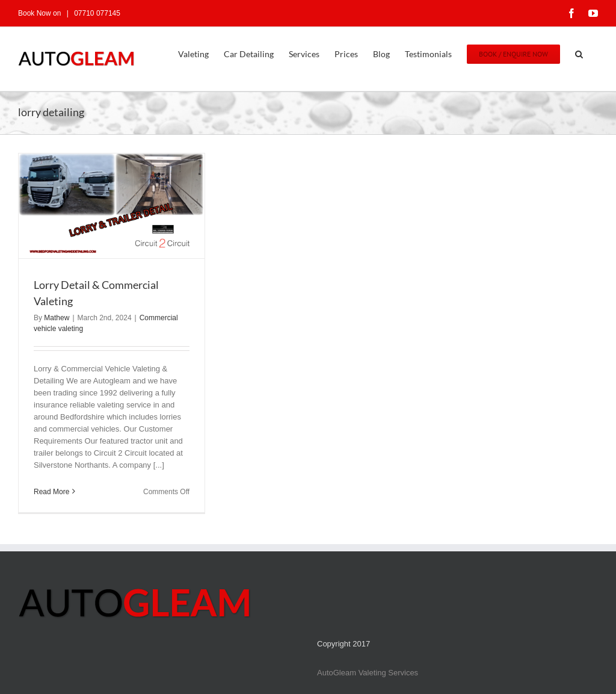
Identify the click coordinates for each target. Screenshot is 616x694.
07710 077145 (96, 13)
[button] (579, 53)
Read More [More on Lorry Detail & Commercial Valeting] (51, 492)
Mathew (57, 318)
